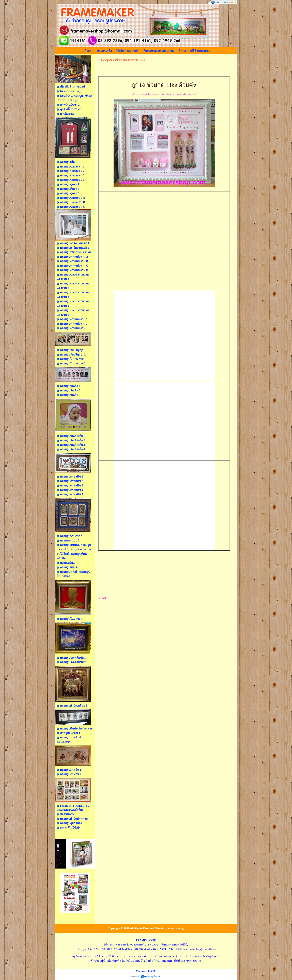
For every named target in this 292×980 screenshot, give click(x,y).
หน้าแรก (88, 51)
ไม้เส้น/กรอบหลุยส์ (127, 51)
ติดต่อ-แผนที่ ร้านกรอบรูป (194, 51)
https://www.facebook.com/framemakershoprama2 (164, 94)
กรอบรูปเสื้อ (104, 51)
